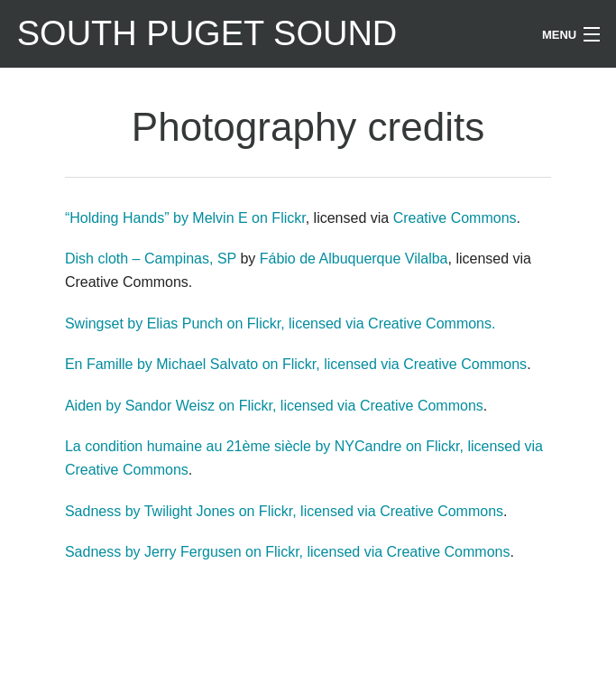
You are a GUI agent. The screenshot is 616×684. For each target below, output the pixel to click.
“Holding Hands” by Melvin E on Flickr (185, 218)
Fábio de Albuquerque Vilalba (354, 259)
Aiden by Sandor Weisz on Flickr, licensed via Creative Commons (274, 406)
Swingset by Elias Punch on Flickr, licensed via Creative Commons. (280, 324)
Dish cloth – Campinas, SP (151, 259)
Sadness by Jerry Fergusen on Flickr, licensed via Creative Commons (288, 552)
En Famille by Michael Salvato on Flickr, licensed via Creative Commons (296, 364)
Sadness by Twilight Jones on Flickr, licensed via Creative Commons (284, 511)
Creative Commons (455, 218)
